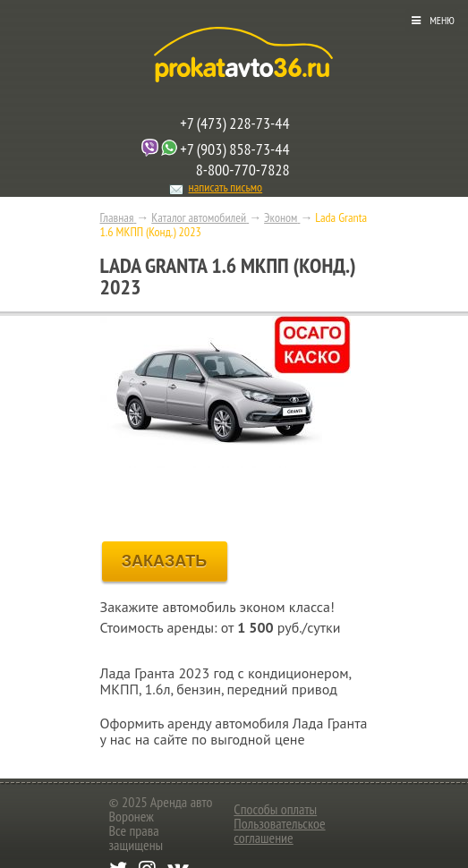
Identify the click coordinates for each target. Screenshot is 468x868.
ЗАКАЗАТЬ (165, 561)
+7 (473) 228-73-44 (234, 123)
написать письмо (226, 187)
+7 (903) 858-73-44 (234, 149)
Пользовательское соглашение (279, 830)
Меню (442, 20)
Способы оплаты (275, 809)
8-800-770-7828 (243, 170)
